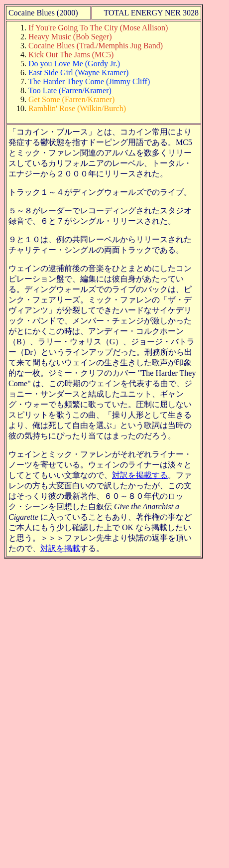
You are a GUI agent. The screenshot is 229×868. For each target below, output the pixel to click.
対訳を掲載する (140, 475)
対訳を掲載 (60, 548)
